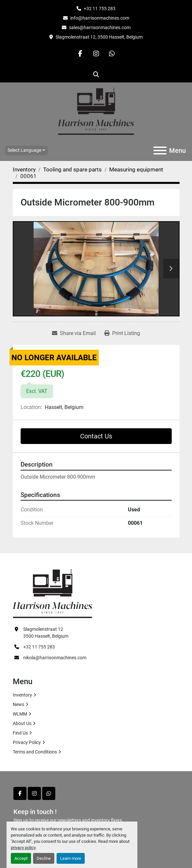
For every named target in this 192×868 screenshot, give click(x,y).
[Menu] (160, 151)
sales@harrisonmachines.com (100, 27)
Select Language (24, 150)
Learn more (71, 858)
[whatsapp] (112, 54)
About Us (22, 723)
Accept (21, 858)
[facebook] (80, 54)
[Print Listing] (122, 333)
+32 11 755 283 (100, 9)
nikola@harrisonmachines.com (55, 658)
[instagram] (96, 54)
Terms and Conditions (35, 752)
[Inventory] (24, 169)
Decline (44, 858)
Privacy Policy (27, 742)
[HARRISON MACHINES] (52, 593)
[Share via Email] (74, 333)
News (18, 704)
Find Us (20, 733)
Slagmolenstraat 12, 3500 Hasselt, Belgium (99, 37)
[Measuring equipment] (136, 169)
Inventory (22, 695)
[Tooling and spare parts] (72, 169)
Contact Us (96, 436)
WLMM (20, 714)
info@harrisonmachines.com (100, 18)
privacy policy (23, 848)
